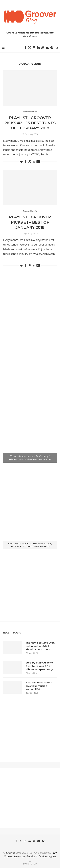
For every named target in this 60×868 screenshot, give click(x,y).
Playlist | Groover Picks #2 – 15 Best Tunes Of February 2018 (30, 123)
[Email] (47, 48)
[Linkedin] (38, 48)
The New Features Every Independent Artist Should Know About (40, 646)
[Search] (57, 48)
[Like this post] (21, 162)
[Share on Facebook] (26, 162)
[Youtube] (43, 48)
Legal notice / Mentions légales (39, 856)
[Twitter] (29, 48)
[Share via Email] (38, 162)
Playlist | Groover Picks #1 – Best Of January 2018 (30, 222)
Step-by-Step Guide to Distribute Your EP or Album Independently (39, 666)
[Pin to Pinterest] (34, 162)
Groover (11, 853)
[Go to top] (30, 864)
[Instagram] (34, 48)
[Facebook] (25, 48)
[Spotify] (52, 48)
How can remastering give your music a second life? (39, 686)
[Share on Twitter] (30, 161)
